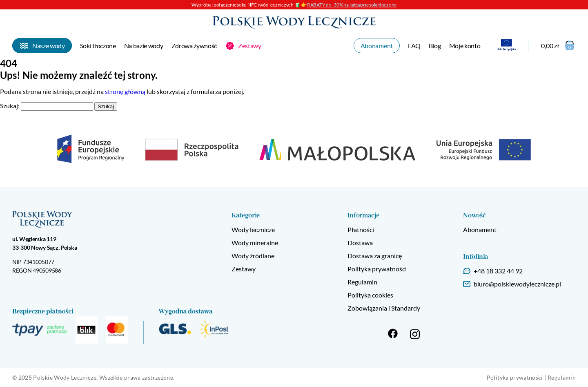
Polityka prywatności (377, 269)
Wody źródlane (253, 256)
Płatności (361, 229)
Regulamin (362, 282)
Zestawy (244, 269)
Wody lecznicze (253, 229)
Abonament (480, 229)
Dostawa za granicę (375, 256)
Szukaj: (10, 106)
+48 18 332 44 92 (498, 271)
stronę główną (125, 91)
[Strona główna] (294, 22)
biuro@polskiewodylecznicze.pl (517, 284)
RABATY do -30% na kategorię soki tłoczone (352, 5)
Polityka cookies (370, 295)
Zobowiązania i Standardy (384, 308)
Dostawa (360, 243)
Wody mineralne (255, 243)
